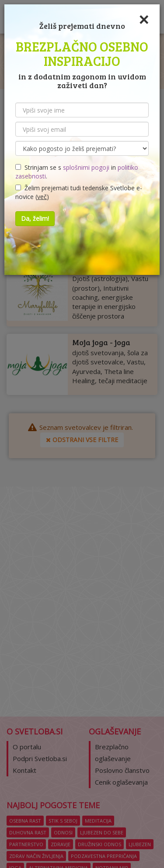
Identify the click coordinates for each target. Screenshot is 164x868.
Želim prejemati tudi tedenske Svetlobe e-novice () (79, 192)
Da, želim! (35, 218)
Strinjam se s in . (77, 172)
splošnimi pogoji (86, 167)
